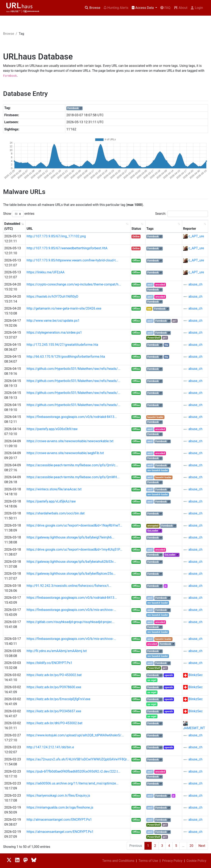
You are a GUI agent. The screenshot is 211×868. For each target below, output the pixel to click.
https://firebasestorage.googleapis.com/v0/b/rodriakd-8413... (72, 417)
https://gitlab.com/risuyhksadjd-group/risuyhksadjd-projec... (71, 622)
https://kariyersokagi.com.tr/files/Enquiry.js (58, 795)
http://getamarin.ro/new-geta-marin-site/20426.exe (64, 308)
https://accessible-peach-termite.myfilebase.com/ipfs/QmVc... (72, 465)
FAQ (165, 8)
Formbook (73, 108)
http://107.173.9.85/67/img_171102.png (56, 236)
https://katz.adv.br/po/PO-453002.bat (54, 675)
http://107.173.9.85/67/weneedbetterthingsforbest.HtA (67, 248)
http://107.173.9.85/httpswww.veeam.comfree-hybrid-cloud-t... (72, 260)
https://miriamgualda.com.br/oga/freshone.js (60, 807)
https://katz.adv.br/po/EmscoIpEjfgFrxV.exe (59, 699)
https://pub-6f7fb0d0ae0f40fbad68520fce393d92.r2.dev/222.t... (73, 771)
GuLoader (153, 531)
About (181, 8)
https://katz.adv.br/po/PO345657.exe (54, 711)
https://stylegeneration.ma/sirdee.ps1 (54, 332)
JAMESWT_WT (194, 728)
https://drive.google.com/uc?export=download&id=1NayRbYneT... (74, 525)
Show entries (19, 214)
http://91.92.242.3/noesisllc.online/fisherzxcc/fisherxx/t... (69, 586)
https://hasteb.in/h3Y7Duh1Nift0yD (52, 296)
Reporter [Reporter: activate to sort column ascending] (190, 229)
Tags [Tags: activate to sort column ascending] (150, 229)
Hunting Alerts (116, 8)
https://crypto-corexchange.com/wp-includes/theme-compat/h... (74, 284)
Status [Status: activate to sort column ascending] (136, 229)
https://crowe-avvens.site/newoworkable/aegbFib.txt (65, 453)
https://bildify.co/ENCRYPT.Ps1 (49, 663)
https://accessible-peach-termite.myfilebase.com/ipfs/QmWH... (73, 477)
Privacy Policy (172, 861)
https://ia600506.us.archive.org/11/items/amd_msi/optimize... (73, 783)
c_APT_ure (196, 236)
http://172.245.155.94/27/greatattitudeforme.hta (62, 345)
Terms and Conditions (118, 861)
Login (197, 8)
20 (191, 846)
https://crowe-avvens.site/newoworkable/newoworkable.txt (70, 441)
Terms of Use (148, 861)
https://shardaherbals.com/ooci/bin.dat (56, 513)
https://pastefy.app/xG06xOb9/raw (52, 429)
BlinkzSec (196, 675)
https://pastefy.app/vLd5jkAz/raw (51, 501)
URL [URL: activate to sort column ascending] (30, 229)
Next (202, 846)
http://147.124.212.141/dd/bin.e (50, 747)
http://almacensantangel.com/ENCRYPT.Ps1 (59, 820)
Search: (182, 214)
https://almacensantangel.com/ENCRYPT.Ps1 (60, 832)
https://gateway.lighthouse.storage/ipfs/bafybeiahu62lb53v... (71, 562)
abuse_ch (196, 284)
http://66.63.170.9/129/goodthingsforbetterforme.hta (66, 357)
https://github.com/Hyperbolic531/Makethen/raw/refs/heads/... (73, 369)
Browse (92, 8)
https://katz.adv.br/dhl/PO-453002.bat (55, 723)
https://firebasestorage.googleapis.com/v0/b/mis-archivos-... (71, 610)
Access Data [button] (143, 8)
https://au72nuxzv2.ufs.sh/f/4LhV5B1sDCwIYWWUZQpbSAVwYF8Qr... (78, 759)
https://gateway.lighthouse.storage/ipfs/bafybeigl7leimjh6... (70, 537)
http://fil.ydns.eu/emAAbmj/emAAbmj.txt (57, 651)
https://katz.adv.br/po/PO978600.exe (54, 687)
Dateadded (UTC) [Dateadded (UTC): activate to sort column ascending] (12, 226)
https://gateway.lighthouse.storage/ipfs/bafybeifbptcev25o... (71, 574)
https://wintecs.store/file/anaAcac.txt (54, 489)
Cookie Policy (196, 861)
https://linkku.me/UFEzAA (46, 272)
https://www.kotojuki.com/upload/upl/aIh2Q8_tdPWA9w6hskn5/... (75, 735)
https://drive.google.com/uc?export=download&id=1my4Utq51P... (74, 549)
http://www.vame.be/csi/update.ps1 (53, 321)
